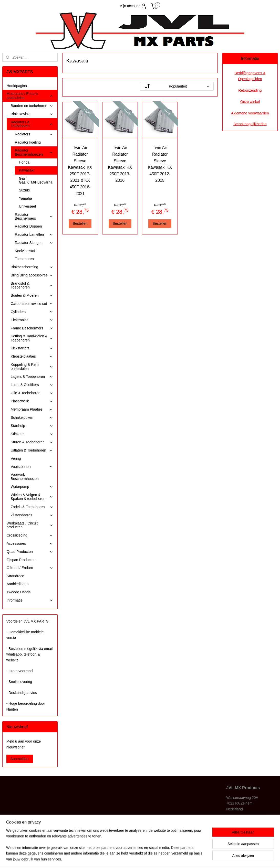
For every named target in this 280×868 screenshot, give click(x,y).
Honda (24, 162)
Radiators (34, 134)
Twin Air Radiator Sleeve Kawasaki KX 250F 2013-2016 (120, 164)
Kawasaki (27, 170)
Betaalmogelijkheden (250, 124)
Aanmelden (20, 759)
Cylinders (32, 312)
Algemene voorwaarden (250, 113)
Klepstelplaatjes (32, 356)
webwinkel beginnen (151, 859)
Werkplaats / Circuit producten (30, 525)
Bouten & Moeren (32, 296)
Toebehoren (24, 259)
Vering (16, 458)
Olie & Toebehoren (32, 393)
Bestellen (80, 223)
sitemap (125, 859)
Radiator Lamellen (34, 235)
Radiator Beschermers (34, 216)
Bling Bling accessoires (32, 275)
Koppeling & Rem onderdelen (32, 366)
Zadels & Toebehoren (32, 507)
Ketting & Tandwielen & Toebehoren (32, 338)
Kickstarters (32, 348)
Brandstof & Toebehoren (32, 285)
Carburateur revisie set (32, 304)
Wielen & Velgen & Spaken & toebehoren (32, 497)
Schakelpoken (32, 418)
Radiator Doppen (28, 226)
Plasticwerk (32, 401)
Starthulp (32, 426)
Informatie (30, 600)
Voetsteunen (32, 467)
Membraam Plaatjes (32, 409)
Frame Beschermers (32, 328)
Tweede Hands (19, 592)
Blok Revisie (32, 114)
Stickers (32, 434)
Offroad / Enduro (30, 568)
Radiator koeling (28, 142)
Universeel (27, 206)
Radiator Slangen (34, 243)
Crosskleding (30, 535)
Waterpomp (32, 487)
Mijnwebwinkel (190, 859)
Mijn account (133, 6)
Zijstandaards (32, 515)
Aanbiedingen (18, 584)
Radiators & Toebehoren (32, 124)
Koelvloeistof (25, 251)
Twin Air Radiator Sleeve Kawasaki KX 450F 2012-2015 (160, 164)
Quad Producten (30, 552)
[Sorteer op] (177, 86)
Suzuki (24, 190)
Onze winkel (250, 102)
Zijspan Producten (21, 560)
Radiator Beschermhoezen (34, 152)
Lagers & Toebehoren (32, 377)
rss (134, 859)
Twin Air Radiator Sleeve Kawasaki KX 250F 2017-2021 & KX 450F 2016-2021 (80, 170)
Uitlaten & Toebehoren (32, 450)
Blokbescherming (32, 267)
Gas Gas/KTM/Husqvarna (36, 180)
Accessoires (30, 544)
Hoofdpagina (17, 86)
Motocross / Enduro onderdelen (30, 96)
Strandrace (15, 576)
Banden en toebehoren (32, 106)
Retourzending (250, 90)
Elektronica (32, 320)
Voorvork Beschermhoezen (25, 476)
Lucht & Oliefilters (32, 385)
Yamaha (25, 198)
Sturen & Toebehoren (32, 442)
